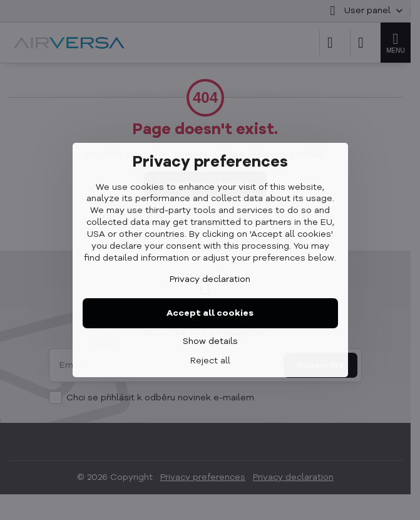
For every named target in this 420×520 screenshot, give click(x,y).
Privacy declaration (210, 279)
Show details (210, 341)
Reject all (210, 361)
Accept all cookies (210, 313)
